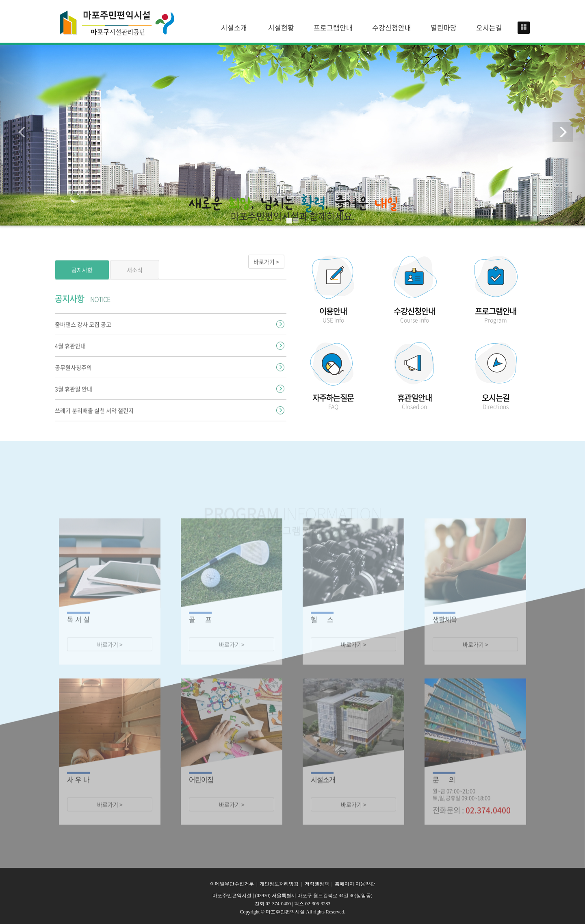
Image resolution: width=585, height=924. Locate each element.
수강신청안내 (392, 27)
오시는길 (489, 27)
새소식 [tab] (135, 286)
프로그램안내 (333, 27)
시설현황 (281, 27)
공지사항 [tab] (82, 286)
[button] (21, 134)
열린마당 (444, 27)
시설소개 (234, 27)
